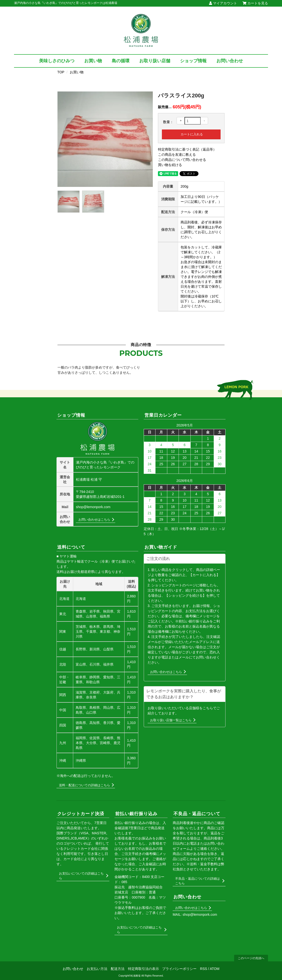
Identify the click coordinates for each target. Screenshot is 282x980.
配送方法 (118, 969)
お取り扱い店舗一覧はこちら (171, 720)
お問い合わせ (230, 61)
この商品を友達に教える (177, 155)
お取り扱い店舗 (155, 61)
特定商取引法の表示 (143, 969)
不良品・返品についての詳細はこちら (197, 881)
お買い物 (93, 61)
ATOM (215, 969)
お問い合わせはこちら (94, 520)
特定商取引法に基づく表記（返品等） (187, 149)
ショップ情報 (193, 61)
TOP (61, 72)
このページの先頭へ (251, 958)
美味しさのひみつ (57, 61)
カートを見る (255, 3)
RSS (204, 969)
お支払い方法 (97, 969)
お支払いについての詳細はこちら (81, 876)
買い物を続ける (170, 165)
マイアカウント (223, 3)
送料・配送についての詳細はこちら (85, 785)
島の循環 (121, 61)
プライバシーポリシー (179, 969)
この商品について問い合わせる (182, 160)
